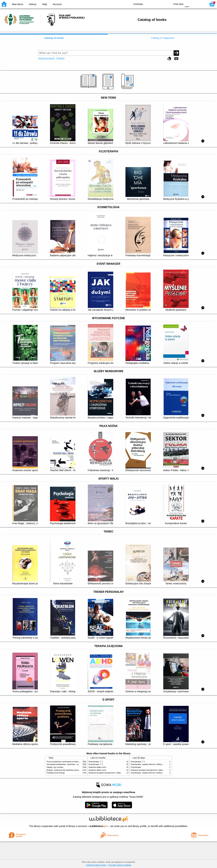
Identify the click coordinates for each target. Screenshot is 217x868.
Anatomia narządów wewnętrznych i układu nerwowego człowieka (114, 773)
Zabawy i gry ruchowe (55, 767)
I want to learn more (96, 865)
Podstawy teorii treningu (56, 773)
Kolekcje (60, 58)
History (33, 4)
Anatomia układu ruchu (97, 767)
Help (45, 4)
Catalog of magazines (163, 38)
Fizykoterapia (136, 767)
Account (57, 4)
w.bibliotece (98, 826)
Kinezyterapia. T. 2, (96, 764)
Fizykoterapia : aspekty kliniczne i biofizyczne (148, 773)
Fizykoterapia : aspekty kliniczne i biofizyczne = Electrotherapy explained (158, 764)
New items (18, 4)
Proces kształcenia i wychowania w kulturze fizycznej (67, 762)
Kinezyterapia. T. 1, (96, 762)
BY (168, 4)
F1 (193, 4)
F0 (187, 4)
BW (154, 4)
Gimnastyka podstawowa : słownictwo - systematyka (66, 764)
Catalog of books (54, 38)
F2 (200, 4)
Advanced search (46, 58)
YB (161, 4)
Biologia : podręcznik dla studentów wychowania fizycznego (69, 770)
